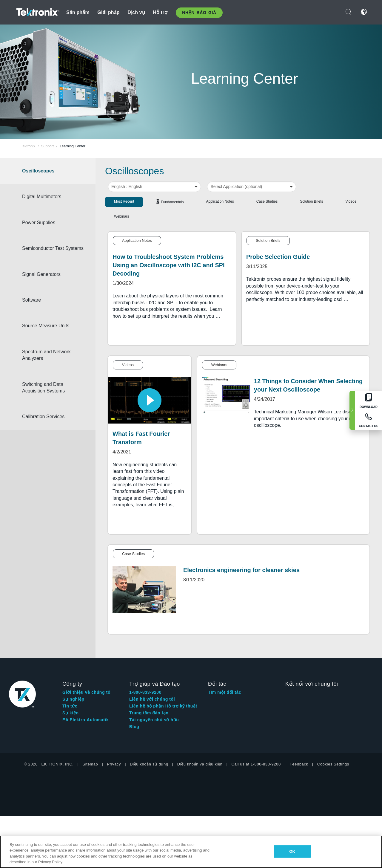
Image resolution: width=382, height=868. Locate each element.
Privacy (114, 764)
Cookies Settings (333, 764)
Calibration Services (50, 423)
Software (38, 307)
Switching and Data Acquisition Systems (50, 394)
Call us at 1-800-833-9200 (256, 764)
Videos (351, 201)
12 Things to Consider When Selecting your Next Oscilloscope (308, 385)
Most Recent (124, 201)
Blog (134, 727)
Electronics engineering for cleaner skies (241, 570)
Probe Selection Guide (278, 257)
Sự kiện (71, 713)
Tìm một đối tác (225, 692)
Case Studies (267, 201)
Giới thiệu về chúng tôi (87, 692)
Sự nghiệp (73, 699)
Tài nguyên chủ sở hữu (154, 720)
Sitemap (90, 764)
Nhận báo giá (199, 13)
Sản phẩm (78, 12)
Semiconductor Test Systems (50, 252)
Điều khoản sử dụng (149, 764)
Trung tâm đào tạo (149, 713)
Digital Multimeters (48, 197)
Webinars (121, 216)
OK (292, 851)
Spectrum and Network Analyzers (53, 362)
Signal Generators (48, 281)
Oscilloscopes (45, 171)
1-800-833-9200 (145, 692)
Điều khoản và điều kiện (200, 764)
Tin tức (70, 706)
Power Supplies (45, 223)
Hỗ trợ (160, 12)
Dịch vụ (136, 12)
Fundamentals (172, 202)
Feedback (299, 764)
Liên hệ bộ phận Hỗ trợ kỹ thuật (163, 706)
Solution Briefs (311, 201)
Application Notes (220, 201)
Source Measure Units (52, 333)
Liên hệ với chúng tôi (152, 699)
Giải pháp (108, 12)
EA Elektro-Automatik (86, 720)
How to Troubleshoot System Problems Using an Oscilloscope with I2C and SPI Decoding (169, 265)
